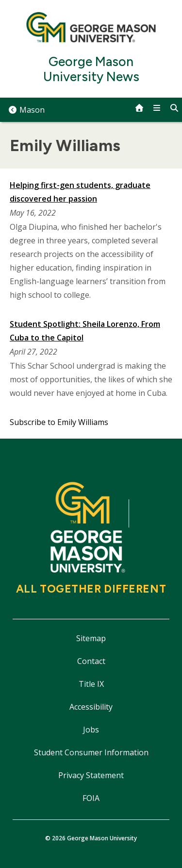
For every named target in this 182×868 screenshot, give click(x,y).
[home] (139, 108)
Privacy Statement (91, 775)
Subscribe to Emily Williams (59, 422)
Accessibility (91, 707)
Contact (91, 661)
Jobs (91, 730)
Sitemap (91, 638)
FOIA (91, 798)
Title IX (91, 684)
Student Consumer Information (91, 752)
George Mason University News (91, 69)
